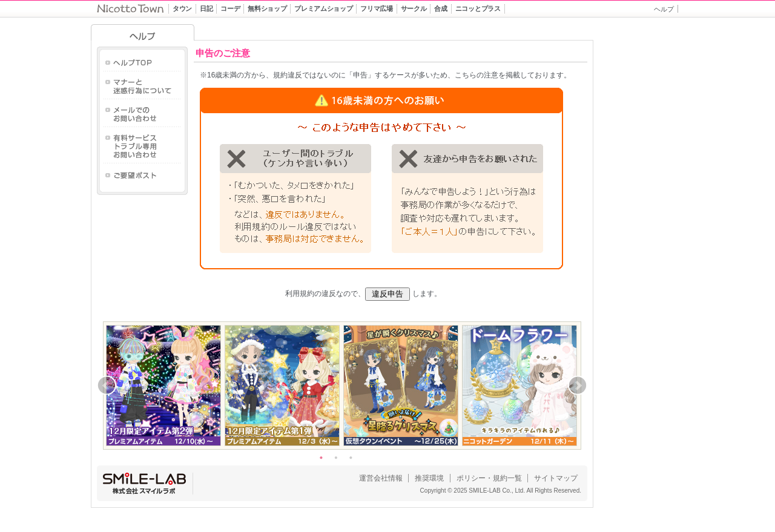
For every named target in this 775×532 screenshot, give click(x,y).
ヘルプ (664, 9)
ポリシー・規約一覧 (489, 478)
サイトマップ (556, 478)
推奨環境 (429, 478)
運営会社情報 (381, 478)
